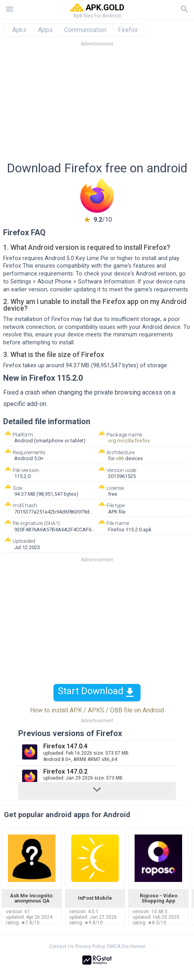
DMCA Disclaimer (126, 946)
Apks (19, 30)
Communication (85, 30)
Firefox (128, 30)
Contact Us (61, 946)
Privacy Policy (90, 946)
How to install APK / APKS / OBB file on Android (97, 710)
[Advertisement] (97, 106)
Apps (45, 30)
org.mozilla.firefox (129, 441)
